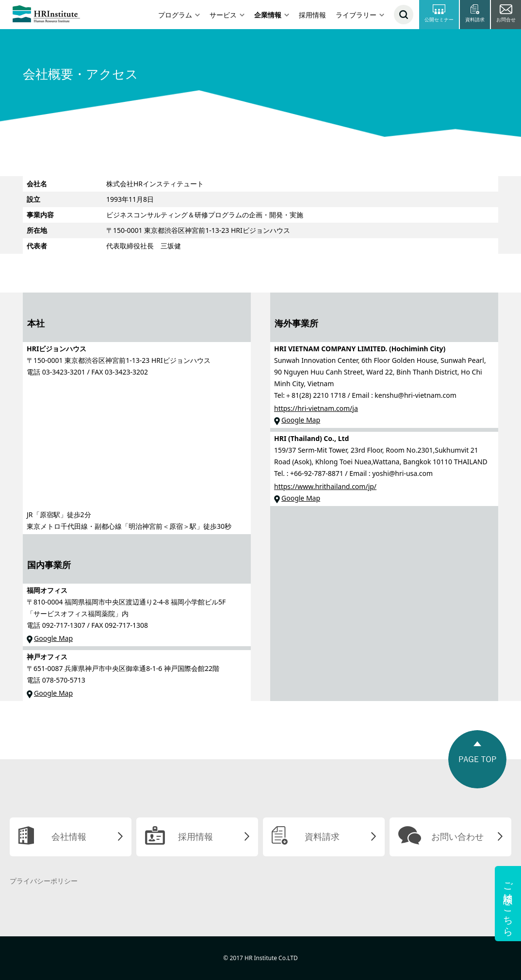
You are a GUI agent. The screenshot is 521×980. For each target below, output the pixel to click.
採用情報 (312, 15)
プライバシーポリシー (44, 881)
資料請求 (322, 836)
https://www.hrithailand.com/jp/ (325, 486)
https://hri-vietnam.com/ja (316, 408)
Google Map (53, 638)
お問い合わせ (457, 836)
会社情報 (69, 836)
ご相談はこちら (508, 904)
